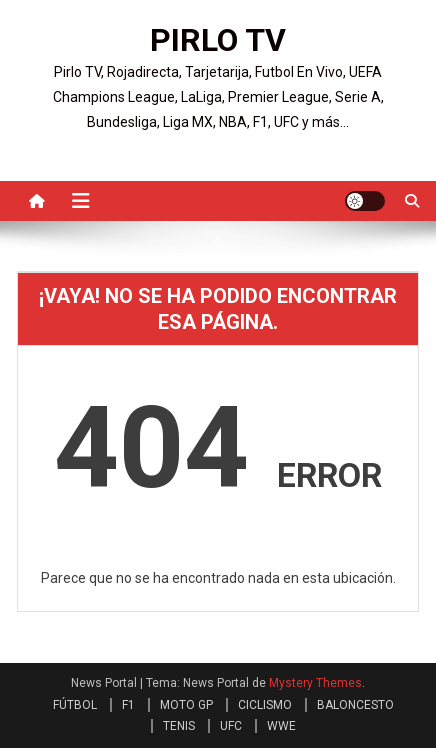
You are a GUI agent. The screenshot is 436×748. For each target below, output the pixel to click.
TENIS (179, 726)
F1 (128, 705)
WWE (281, 726)
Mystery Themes (315, 683)
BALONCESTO (355, 705)
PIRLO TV (218, 40)
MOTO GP (186, 705)
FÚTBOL (75, 705)
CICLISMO (265, 705)
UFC (231, 726)
